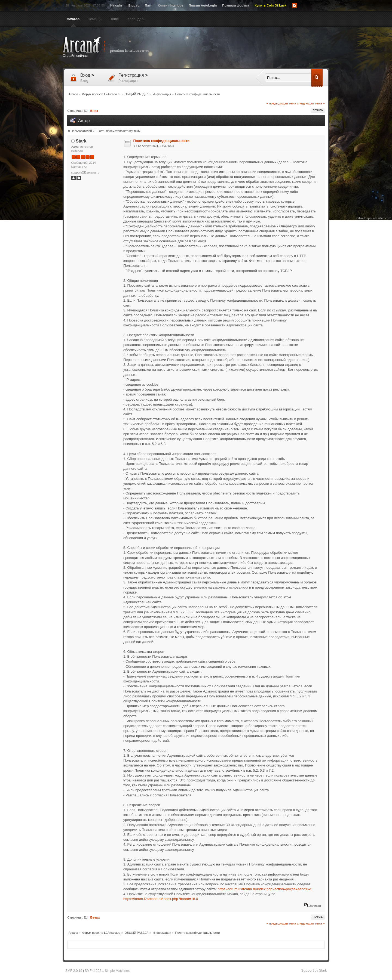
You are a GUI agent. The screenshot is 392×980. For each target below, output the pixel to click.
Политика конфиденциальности (161, 141)
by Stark (314, 970)
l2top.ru (134, 5)
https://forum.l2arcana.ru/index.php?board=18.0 (161, 899)
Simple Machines (117, 971)
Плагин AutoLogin (203, 5)
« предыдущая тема (281, 103)
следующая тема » (311, 103)
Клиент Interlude (171, 5)
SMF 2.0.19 (74, 971)
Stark (81, 141)
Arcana (112, 45)
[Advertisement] (249, 48)
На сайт (116, 5)
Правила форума (236, 5)
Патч (148, 5)
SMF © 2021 (94, 971)
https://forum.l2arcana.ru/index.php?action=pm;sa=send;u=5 (265, 889)
